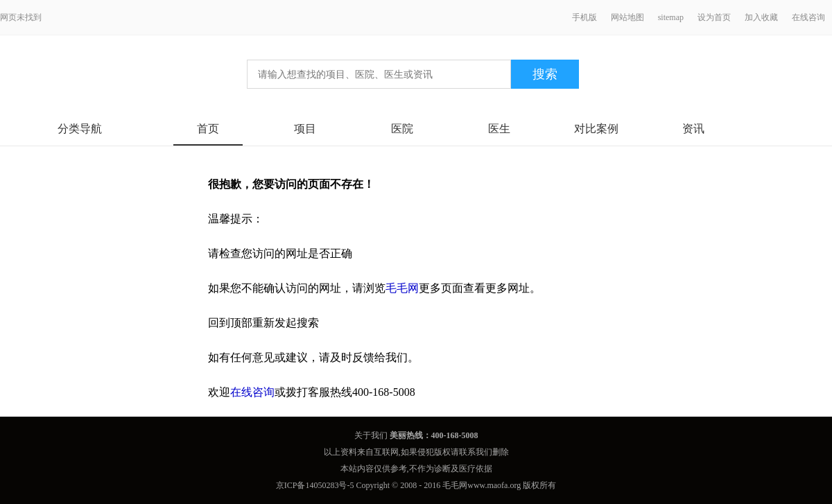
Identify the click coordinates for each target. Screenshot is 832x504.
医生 (499, 129)
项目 (305, 129)
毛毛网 (402, 288)
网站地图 (627, 17)
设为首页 (714, 17)
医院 (402, 129)
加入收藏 (761, 17)
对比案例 (596, 129)
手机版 (584, 17)
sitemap (671, 17)
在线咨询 (808, 17)
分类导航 (80, 129)
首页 (208, 129)
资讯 (693, 129)
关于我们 (371, 435)
